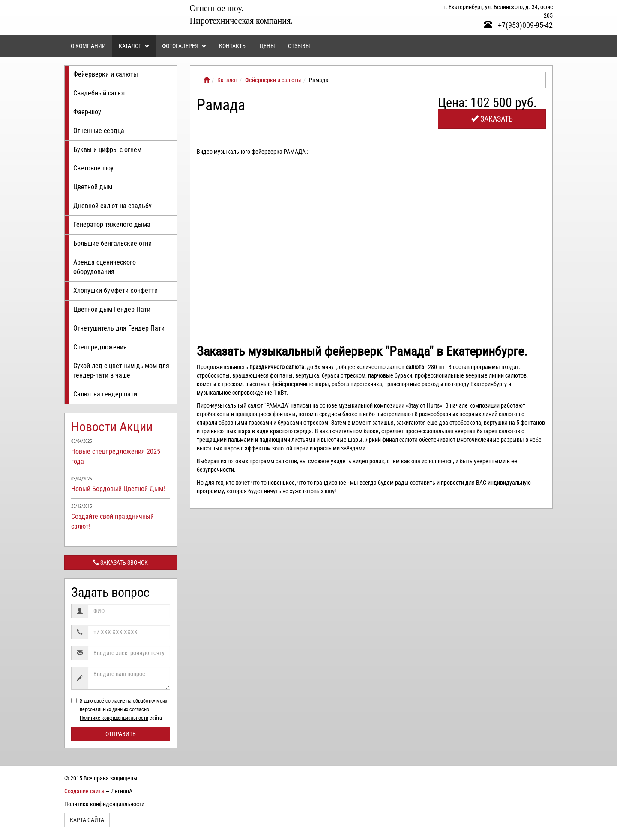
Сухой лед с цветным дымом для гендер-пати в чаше (121, 371)
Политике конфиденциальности (114, 718)
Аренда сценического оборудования (105, 267)
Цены (267, 46)
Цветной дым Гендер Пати (112, 309)
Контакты (233, 46)
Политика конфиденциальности (104, 804)
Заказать (492, 119)
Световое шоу (93, 168)
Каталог (134, 46)
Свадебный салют (99, 93)
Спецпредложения (100, 347)
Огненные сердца (99, 131)
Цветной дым (93, 187)
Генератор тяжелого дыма (112, 225)
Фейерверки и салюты (106, 74)
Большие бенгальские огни (112, 243)
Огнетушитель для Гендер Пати (119, 328)
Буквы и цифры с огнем (107, 150)
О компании (88, 46)
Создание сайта (84, 791)
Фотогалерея (184, 46)
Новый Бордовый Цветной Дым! (118, 489)
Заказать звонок (120, 563)
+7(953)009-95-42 (518, 25)
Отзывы (299, 46)
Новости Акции (112, 427)
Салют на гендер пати (105, 394)
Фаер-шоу (87, 112)
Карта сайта (87, 820)
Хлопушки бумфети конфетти (115, 290)
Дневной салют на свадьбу (112, 206)
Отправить (121, 734)
